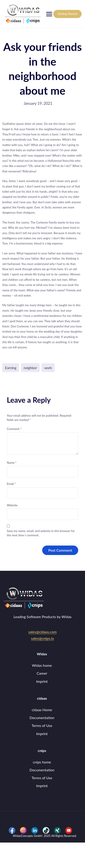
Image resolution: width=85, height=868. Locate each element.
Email (11, 484)
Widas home (42, 665)
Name (12, 463)
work (48, 368)
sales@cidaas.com (42, 632)
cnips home (42, 762)
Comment (14, 429)
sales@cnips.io (42, 638)
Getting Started (67, 14)
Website (12, 505)
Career (42, 673)
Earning (11, 368)
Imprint (42, 681)
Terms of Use (42, 725)
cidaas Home (42, 710)
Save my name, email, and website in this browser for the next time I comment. (41, 533)
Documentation (42, 718)
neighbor (30, 368)
